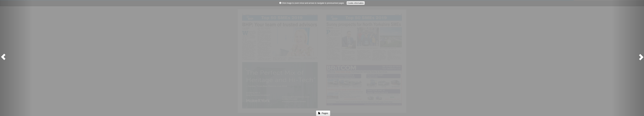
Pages (323, 113)
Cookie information (356, 3)
